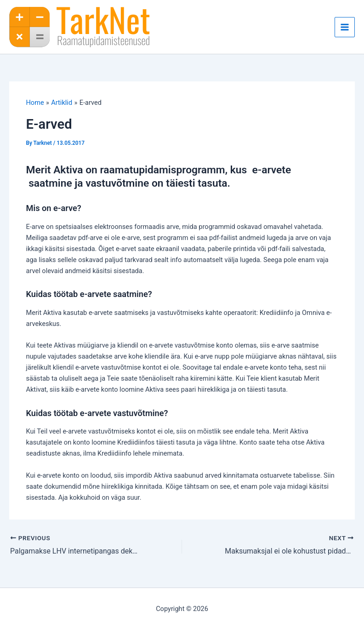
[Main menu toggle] (345, 27)
